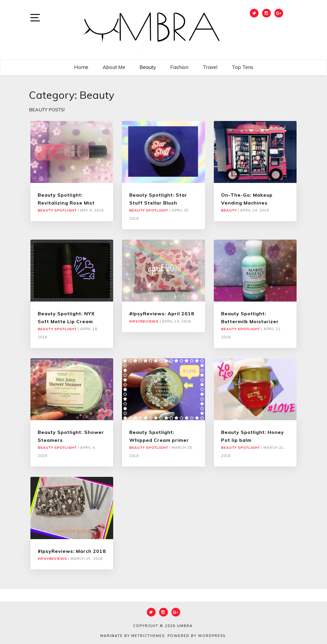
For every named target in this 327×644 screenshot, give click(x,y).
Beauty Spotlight (57, 210)
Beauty (148, 67)
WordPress (212, 636)
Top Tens (242, 67)
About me (114, 67)
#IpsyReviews (144, 321)
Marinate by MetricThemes (132, 636)
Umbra (185, 626)
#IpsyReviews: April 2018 (162, 314)
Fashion (179, 67)
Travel (210, 67)
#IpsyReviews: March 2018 (72, 551)
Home (81, 67)
